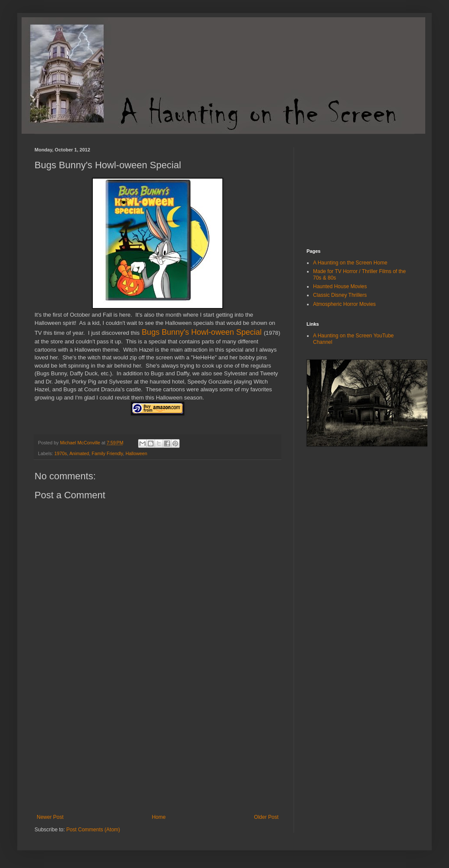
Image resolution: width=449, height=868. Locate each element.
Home (159, 817)
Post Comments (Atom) (93, 830)
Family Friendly (107, 453)
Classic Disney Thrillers (340, 295)
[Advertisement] (158, 749)
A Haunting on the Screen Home (350, 263)
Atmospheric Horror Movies (344, 304)
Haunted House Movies (340, 286)
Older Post (266, 817)
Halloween (136, 453)
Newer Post (50, 817)
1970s (61, 453)
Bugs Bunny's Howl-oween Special (202, 332)
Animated (79, 453)
